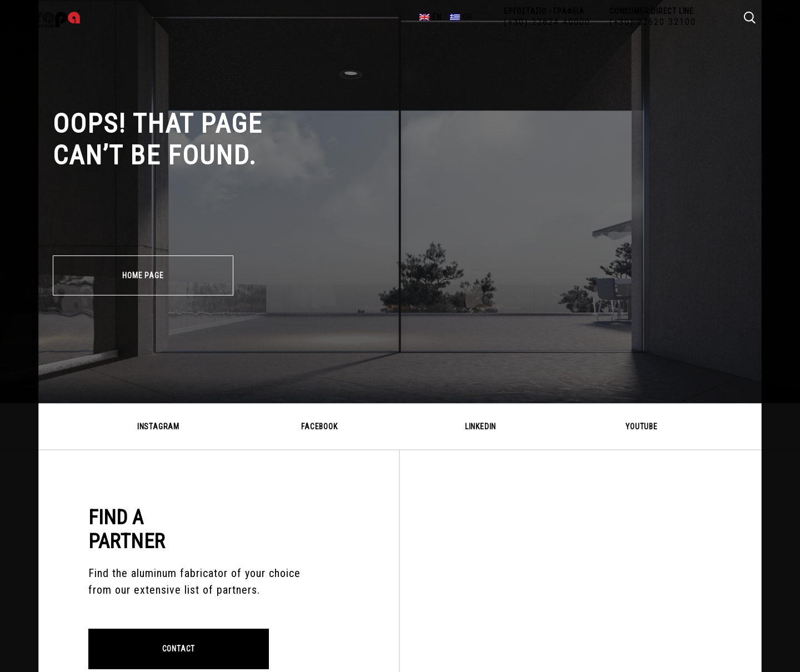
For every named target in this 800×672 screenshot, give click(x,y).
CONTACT (179, 649)
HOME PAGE (143, 275)
